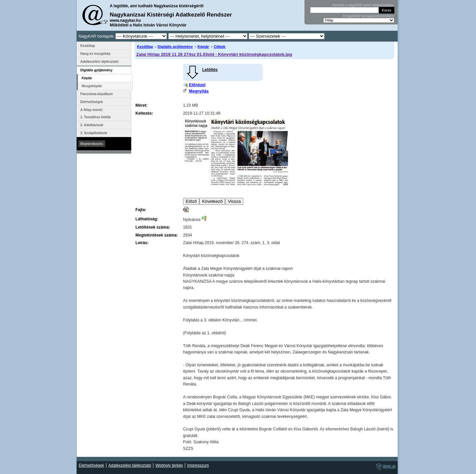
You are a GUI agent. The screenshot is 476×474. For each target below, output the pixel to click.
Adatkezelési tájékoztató (99, 62)
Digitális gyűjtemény (175, 47)
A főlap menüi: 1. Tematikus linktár (96, 113)
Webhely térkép (169, 465)
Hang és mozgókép (95, 54)
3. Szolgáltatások (94, 133)
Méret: (141, 105)
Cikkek (219, 47)
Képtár (203, 47)
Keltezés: (144, 113)
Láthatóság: (147, 219)
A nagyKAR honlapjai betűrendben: (369, 16)
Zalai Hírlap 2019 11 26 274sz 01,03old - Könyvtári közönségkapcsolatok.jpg (214, 54)
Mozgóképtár (92, 86)
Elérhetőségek (92, 102)
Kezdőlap (145, 47)
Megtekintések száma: (157, 235)
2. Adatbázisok (92, 125)
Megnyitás (199, 91)
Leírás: (142, 243)
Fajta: (141, 210)
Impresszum (198, 465)
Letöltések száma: (153, 227)
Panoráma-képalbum (97, 94)
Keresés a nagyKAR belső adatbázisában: (363, 5)
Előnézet (197, 85)
